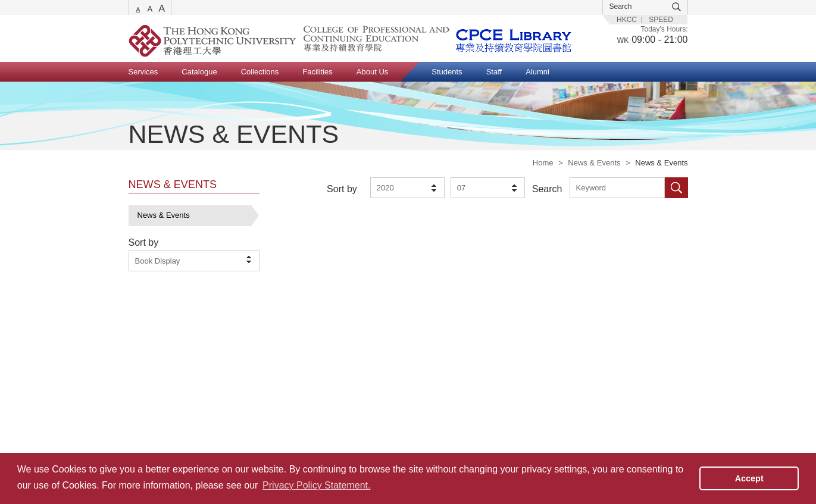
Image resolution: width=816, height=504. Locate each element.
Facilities (318, 72)
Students (447, 72)
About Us (372, 72)
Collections (260, 72)
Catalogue (199, 72)
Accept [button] (749, 478)
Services (143, 72)
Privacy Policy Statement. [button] (316, 485)
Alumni (537, 72)
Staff (494, 72)
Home (543, 163)
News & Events (594, 163)
